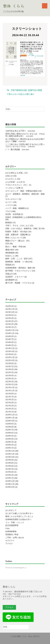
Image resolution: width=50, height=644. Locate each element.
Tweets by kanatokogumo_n (16, 568)
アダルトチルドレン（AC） (17, 185)
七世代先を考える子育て (16, 131)
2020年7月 (10, 430)
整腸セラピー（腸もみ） (16, 241)
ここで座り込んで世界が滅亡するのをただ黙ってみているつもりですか (25, 146)
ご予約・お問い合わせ (15, 538)
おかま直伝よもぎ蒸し (15, 173)
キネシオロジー (12, 199)
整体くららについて (14, 238)
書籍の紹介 (10, 250)
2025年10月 (10, 312)
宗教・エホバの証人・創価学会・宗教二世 (23, 229)
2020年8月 (10, 427)
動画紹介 (9, 223)
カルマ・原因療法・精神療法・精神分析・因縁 (25, 194)
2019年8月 (10, 463)
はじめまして (11, 510)
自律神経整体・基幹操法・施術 (18, 268)
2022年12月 (10, 357)
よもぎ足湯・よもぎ (14, 182)
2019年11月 (10, 454)
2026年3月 (10, 306)
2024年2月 (10, 345)
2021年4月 (10, 403)
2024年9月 (10, 336)
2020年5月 (10, 436)
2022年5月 (10, 372)
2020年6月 (10, 433)
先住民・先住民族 (13, 214)
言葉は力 (9, 274)
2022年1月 (10, 385)
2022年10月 (10, 360)
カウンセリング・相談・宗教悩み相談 (21, 191)
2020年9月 (10, 424)
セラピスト (10, 540)
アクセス (9, 544)
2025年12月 (10, 309)
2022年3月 (10, 379)
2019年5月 (10, 469)
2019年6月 (10, 466)
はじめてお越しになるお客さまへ (19, 513)
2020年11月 (10, 418)
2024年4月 (10, 342)
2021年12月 (10, 388)
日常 (7, 244)
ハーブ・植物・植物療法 (16, 208)
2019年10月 (10, 457)
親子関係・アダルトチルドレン (18, 271)
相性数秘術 (10, 253)
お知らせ (9, 176)
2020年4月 (10, 439)
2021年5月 (10, 400)
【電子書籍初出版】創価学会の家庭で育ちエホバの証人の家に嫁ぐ (24, 92)
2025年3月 (10, 321)
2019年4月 (10, 472)
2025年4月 (10, 318)
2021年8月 (10, 394)
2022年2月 (10, 382)
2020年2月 (10, 445)
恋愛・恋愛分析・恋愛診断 (17, 235)
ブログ (8, 211)
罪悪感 (8, 265)
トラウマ (9, 205)
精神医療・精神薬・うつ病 (17, 262)
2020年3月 (10, 442)
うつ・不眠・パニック (15, 522)
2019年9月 (10, 460)
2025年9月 (10, 315)
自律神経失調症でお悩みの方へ (18, 519)
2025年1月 (10, 327)
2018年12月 (10, 481)
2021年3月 (10, 406)
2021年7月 (10, 397)
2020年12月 (10, 415)
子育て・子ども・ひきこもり (17, 226)
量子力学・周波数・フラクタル (18, 283)
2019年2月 (10, 475)
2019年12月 (10, 451)
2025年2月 (10, 324)
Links (7, 528)
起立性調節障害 (12, 525)
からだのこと (11, 179)
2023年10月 (10, 351)
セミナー (9, 202)
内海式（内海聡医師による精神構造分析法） (24, 217)
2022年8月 (10, 363)
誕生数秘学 (10, 280)
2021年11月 (10, 391)
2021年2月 (10, 409)
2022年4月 (10, 376)
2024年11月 (10, 333)
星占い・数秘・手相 (14, 247)
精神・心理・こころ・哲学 (17, 259)
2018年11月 (10, 484)
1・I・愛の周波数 (13, 150)
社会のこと (10, 256)
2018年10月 (10, 487)
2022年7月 (10, 367)
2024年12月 (10, 330)
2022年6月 (10, 369)
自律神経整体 (11, 531)
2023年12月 (10, 348)
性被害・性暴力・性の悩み (17, 232)
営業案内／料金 (12, 535)
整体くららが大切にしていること (19, 516)
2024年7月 (10, 339)
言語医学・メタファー (15, 277)
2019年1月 (10, 478)
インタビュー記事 (13, 188)
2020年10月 (10, 421)
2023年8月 (10, 354)
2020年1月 (10, 448)
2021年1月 (10, 412)
